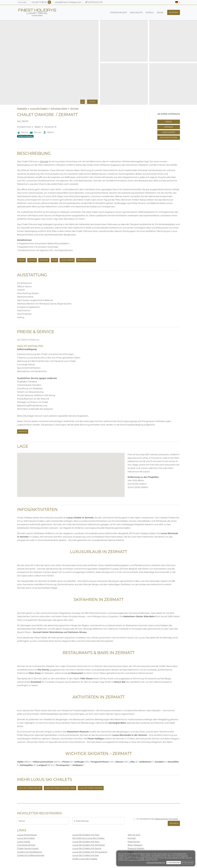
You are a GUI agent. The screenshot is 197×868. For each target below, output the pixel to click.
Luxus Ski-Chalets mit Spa (85, 855)
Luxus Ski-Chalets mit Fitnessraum (90, 852)
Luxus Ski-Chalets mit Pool (86, 835)
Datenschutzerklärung (156, 863)
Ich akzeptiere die (157, 819)
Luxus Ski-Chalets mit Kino (86, 842)
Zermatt (75, 108)
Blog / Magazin (135, 845)
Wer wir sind (134, 835)
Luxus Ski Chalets (39, 108)
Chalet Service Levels (28, 848)
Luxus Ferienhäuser (27, 835)
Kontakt (132, 838)
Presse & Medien (136, 848)
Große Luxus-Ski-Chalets (85, 859)
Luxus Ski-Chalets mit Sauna (87, 848)
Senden (174, 823)
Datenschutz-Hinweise (166, 819)
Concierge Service (26, 845)
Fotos (92, 102)
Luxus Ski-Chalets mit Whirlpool (89, 845)
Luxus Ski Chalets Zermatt (30, 788)
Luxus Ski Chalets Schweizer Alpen (60, 788)
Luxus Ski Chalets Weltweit (91, 788)
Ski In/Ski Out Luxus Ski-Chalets (88, 838)
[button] (178, 2)
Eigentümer (134, 842)
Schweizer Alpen (59, 108)
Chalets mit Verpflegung (30, 852)
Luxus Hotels (24, 842)
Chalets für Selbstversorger (31, 855)
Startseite (22, 108)
